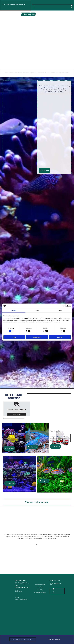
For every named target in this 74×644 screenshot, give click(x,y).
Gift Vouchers (42, 73)
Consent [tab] (14, 310)
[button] (26, 14)
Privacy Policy (40, 587)
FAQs (60, 73)
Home (7, 73)
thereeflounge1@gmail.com (22, 599)
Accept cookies (17, 414)
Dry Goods (26, 73)
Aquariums (33, 73)
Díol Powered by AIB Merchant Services (20, 640)
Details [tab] (37, 310)
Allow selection (37, 337)
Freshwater (18, 73)
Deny (14, 337)
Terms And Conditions (40, 584)
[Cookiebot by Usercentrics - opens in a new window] (64, 306)
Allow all (60, 337)
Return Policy (40, 590)
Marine (11, 73)
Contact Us (65, 73)
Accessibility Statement (40, 593)
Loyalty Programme (52, 73)
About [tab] (60, 310)
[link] (17, 404)
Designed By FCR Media (54, 639)
